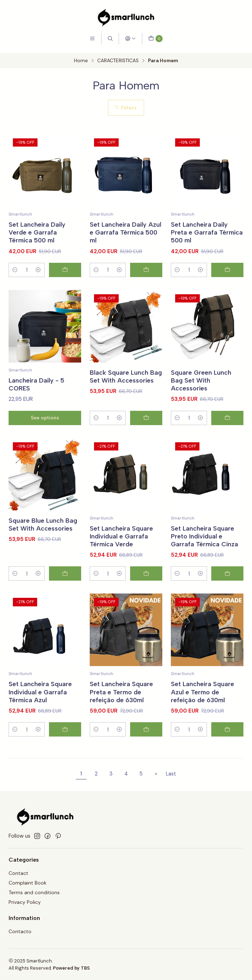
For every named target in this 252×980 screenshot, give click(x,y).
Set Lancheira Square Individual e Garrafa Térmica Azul (40, 702)
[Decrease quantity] (15, 270)
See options (45, 428)
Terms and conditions (34, 892)
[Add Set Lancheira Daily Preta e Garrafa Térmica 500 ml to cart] (227, 270)
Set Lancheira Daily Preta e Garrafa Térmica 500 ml (207, 232)
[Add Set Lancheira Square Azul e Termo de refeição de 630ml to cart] (227, 740)
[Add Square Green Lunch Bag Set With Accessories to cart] (227, 428)
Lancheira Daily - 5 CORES (36, 395)
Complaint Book (28, 883)
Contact (18, 873)
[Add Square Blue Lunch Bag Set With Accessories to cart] (65, 584)
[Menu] (92, 39)
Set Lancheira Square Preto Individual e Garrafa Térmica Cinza (204, 546)
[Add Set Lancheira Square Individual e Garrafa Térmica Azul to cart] (65, 740)
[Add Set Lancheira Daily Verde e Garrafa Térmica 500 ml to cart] (65, 270)
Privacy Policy (25, 902)
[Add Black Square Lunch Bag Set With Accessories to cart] (146, 428)
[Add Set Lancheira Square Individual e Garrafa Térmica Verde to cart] (146, 584)
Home (81, 61)
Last (171, 774)
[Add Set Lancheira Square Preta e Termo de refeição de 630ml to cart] (146, 740)
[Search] (110, 39)
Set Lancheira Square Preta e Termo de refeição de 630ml (121, 702)
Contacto (20, 931)
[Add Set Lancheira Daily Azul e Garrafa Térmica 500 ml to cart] (146, 270)
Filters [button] (125, 108)
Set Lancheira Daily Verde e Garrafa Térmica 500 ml (37, 232)
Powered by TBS (71, 968)
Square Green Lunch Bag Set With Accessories (201, 391)
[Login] (130, 39)
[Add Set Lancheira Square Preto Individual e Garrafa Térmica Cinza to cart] (227, 584)
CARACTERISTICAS (118, 61)
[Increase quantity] (38, 270)
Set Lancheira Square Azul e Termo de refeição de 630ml (202, 702)
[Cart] (155, 39)
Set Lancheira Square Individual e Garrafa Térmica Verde (121, 546)
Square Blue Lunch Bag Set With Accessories (43, 535)
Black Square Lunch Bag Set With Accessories (126, 387)
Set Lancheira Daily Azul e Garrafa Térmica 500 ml (125, 232)
